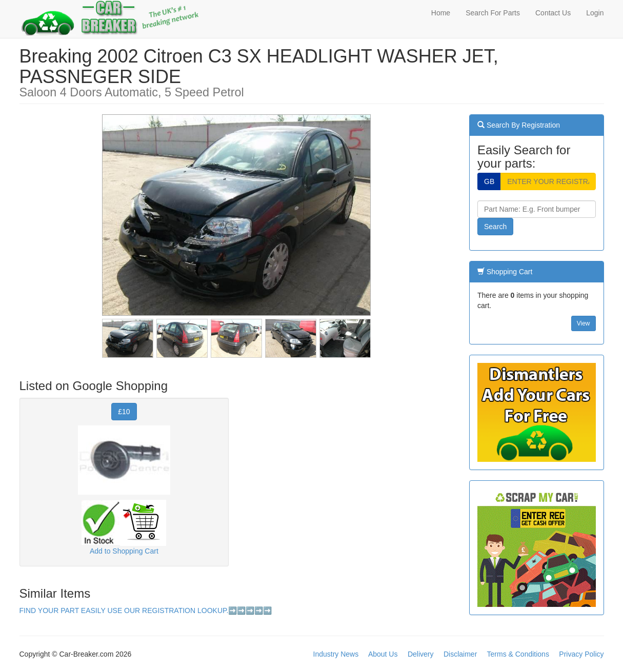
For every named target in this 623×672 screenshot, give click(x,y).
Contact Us (553, 13)
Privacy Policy (581, 654)
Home (441, 13)
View (584, 323)
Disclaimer (460, 654)
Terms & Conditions (518, 654)
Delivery (421, 654)
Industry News (336, 654)
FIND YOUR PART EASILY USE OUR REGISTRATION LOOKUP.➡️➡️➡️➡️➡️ (146, 610)
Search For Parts (493, 13)
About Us (383, 654)
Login (595, 13)
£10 (124, 412)
